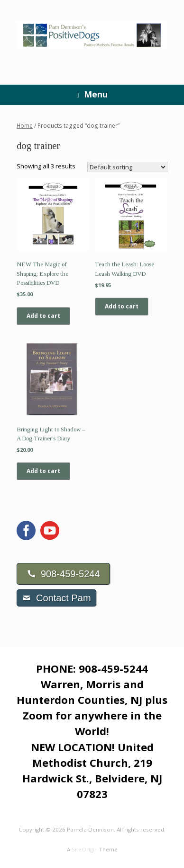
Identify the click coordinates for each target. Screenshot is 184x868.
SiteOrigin (85, 849)
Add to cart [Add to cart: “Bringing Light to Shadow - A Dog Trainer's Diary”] (43, 471)
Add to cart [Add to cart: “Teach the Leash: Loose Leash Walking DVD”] (122, 306)
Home (25, 126)
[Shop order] (127, 167)
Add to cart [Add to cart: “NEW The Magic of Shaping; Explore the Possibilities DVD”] (43, 316)
